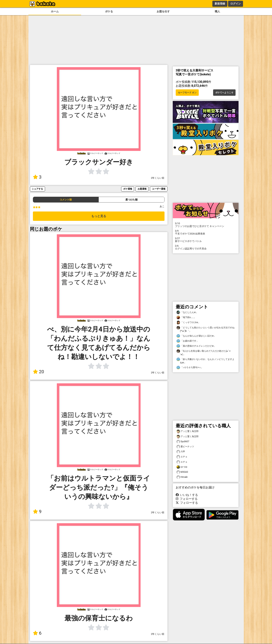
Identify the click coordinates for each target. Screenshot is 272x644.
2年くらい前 (158, 178)
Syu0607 (183, 442)
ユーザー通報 (159, 189)
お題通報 (142, 189)
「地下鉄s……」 (186, 317)
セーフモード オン (187, 93)
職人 (217, 11)
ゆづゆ (182, 467)
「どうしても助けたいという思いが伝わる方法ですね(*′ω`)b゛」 (205, 329)
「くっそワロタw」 (188, 322)
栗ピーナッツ (185, 447)
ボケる (109, 11)
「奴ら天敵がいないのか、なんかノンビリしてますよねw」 (205, 361)
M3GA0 (182, 472)
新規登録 (220, 4)
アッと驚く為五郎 (188, 431)
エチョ (182, 457)
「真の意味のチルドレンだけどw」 (196, 346)
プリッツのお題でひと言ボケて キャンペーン (206, 225)
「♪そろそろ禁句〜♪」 (190, 368)
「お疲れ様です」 (188, 341)
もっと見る (99, 216)
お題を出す (163, 11)
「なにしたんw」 (187, 312)
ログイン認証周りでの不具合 (206, 247)
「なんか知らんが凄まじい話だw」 (196, 336)
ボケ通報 (128, 189)
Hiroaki (182, 477)
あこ (162, 206)
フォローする (187, 499)
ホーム (55, 11)
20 (39, 372)
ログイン (236, 4)
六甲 (181, 452)
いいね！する (187, 495)
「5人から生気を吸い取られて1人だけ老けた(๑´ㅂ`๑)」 (204, 352)
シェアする (37, 189)
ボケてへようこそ (224, 93)
